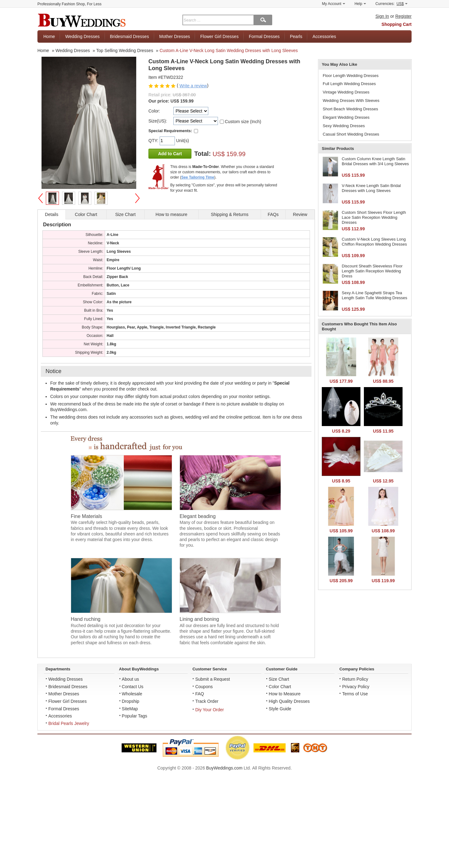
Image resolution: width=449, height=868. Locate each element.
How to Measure (285, 694)
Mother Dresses (175, 36)
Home (49, 36)
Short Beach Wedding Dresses (350, 109)
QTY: (154, 141)
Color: (154, 111)
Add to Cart (170, 154)
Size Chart (279, 679)
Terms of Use (355, 694)
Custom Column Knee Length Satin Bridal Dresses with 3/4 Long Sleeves (375, 161)
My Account (334, 4)
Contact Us (133, 687)
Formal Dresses (264, 36)
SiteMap (130, 709)
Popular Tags (135, 716)
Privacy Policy (356, 687)
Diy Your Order (210, 710)
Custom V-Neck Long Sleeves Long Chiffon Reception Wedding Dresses (374, 242)
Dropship (131, 701)
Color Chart (280, 687)
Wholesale (132, 694)
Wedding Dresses (82, 36)
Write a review (193, 86)
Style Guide (280, 709)
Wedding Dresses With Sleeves (351, 101)
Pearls (296, 36)
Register (403, 16)
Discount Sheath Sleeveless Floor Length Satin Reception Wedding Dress (372, 271)
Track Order (207, 701)
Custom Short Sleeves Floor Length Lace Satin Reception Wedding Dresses (374, 217)
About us (130, 679)
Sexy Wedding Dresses (344, 126)
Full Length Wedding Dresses (349, 84)
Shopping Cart (397, 24)
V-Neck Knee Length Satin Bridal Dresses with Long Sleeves (371, 188)
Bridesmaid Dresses (129, 36)
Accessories (324, 36)
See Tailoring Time (198, 177)
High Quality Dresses (289, 701)
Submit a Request (212, 679)
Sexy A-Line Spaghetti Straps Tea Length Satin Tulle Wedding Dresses (374, 295)
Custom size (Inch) (243, 122)
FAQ (200, 694)
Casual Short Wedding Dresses (351, 134)
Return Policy (355, 679)
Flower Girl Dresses (219, 36)
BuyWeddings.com (224, 768)
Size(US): (158, 121)
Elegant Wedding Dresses (346, 117)
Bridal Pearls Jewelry (69, 723)
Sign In (382, 16)
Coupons (204, 687)
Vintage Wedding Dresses (346, 92)
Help (360, 4)
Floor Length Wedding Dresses (351, 76)
